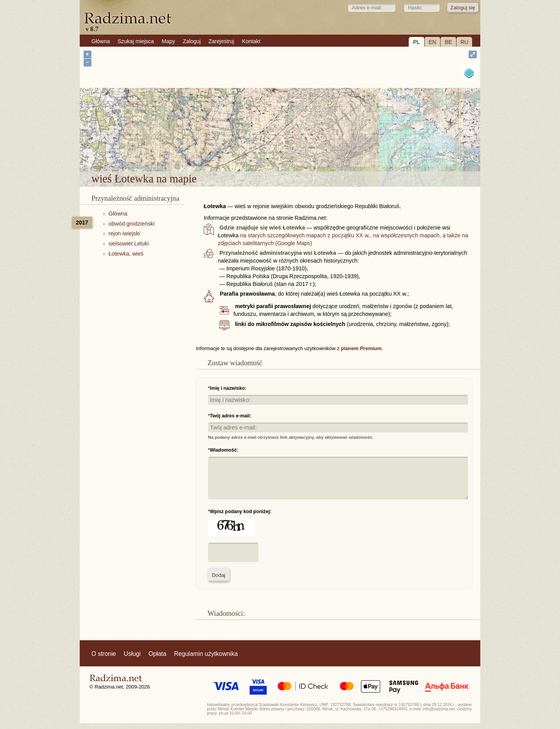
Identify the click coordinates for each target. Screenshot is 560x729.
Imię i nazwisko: (228, 388)
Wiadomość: (224, 450)
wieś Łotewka (303, 151)
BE (449, 42)
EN (432, 42)
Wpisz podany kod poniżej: (241, 512)
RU (464, 42)
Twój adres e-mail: (231, 416)
